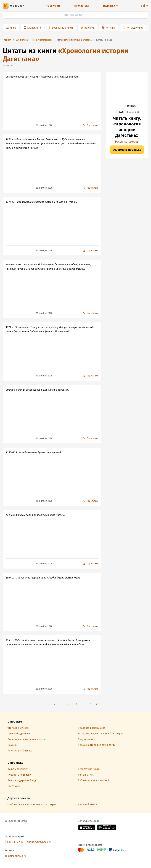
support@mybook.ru (39, 842)
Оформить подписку (127, 150)
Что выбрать (53, 6)
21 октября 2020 (44, 125)
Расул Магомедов (127, 142)
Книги (13, 28)
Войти (145, 6)
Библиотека (82, 6)
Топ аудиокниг (135, 28)
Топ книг (110, 28)
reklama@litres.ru (15, 856)
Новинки (89, 28)
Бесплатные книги (63, 28)
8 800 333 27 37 (14, 842)
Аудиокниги (34, 28)
